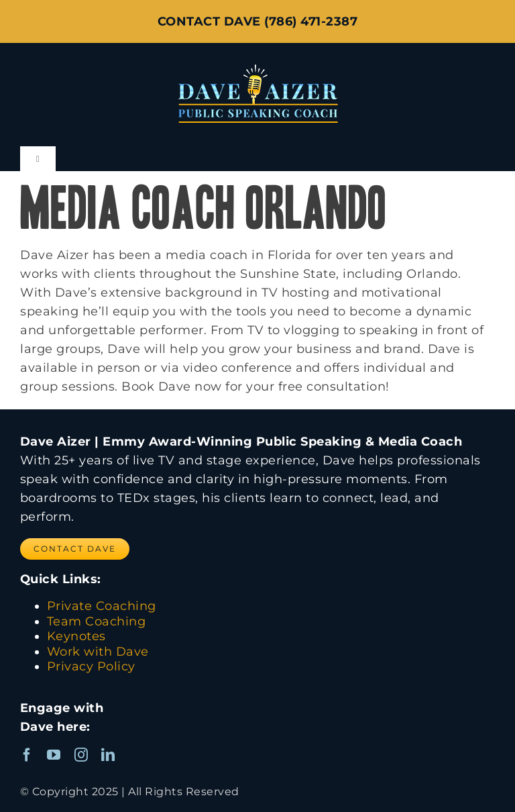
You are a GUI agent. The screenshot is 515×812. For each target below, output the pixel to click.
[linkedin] (108, 755)
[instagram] (81, 755)
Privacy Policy (91, 666)
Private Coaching (102, 606)
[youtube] (54, 755)
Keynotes (76, 636)
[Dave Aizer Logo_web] (258, 64)
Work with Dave (98, 652)
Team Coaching (97, 621)
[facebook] (27, 755)
